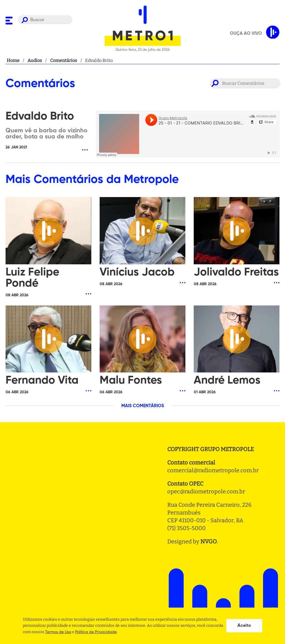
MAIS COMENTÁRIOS (143, 406)
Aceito (244, 626)
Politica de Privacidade (96, 632)
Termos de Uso (58, 632)
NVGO (209, 541)
